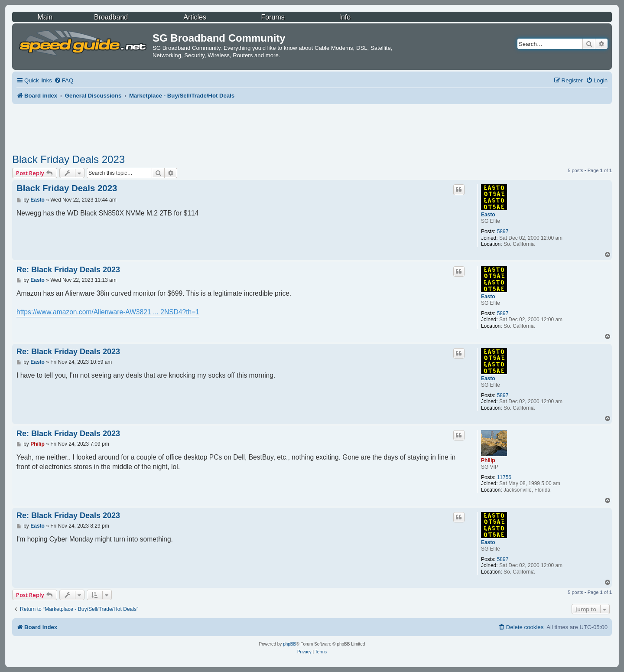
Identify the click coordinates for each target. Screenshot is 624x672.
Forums (273, 17)
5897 (503, 232)
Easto (488, 215)
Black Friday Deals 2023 (68, 159)
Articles (195, 17)
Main (45, 17)
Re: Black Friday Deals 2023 (68, 270)
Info (345, 17)
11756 (504, 477)
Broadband (111, 17)
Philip (488, 460)
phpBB (289, 644)
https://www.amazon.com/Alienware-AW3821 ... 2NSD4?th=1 (108, 312)
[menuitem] (64, 80)
